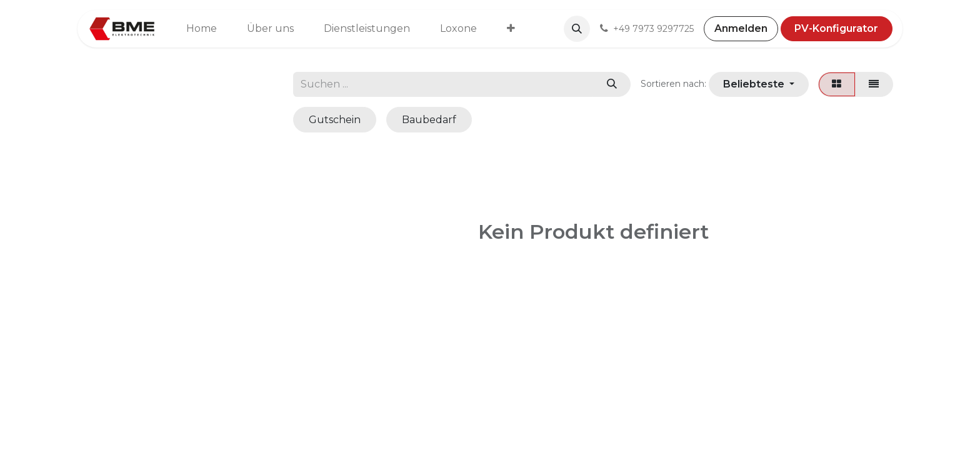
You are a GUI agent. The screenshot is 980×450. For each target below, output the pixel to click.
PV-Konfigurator (836, 28)
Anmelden (741, 28)
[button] (577, 29)
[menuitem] (202, 29)
